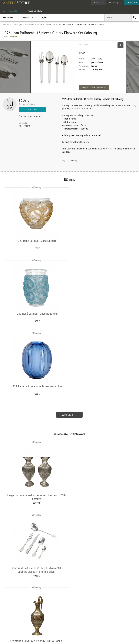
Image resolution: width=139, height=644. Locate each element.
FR (110, 3)
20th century (50, 24)
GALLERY (23, 123)
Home (111, 617)
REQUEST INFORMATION (94, 88)
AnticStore (7, 24)
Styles (33, 619)
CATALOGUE (10, 11)
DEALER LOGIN (15, 617)
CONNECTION (132, 3)
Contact (111, 620)
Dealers (62, 616)
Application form (12, 622)
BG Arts (24, 101)
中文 (119, 3)
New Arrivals (8, 17)
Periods (34, 623)
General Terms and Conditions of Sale (76, 639)
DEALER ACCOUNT (11, 612)
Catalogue (18, 24)
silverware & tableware (34, 24)
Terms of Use (54, 639)
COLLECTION (25, 126)
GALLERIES (35, 11)
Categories (35, 616)
